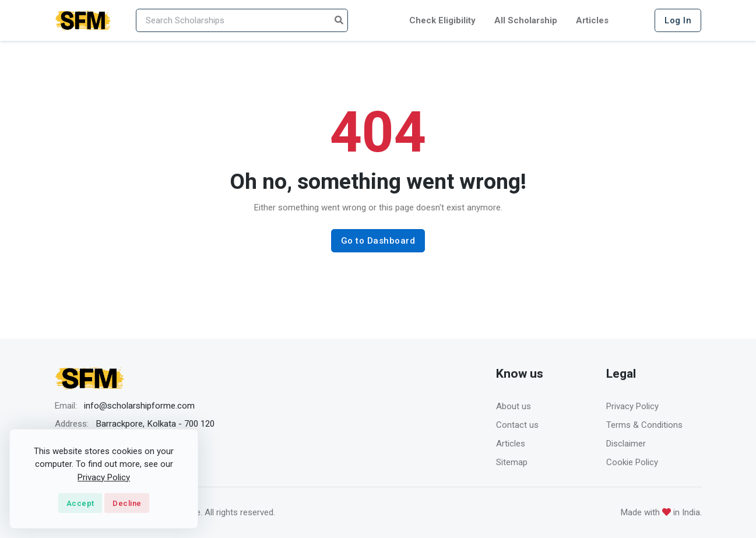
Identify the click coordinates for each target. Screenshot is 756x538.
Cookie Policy (632, 462)
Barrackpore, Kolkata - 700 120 (155, 424)
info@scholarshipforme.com (139, 406)
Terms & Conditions (644, 425)
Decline (127, 503)
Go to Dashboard (378, 241)
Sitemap (512, 462)
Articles (592, 20)
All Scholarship (526, 20)
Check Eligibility (442, 20)
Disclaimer (626, 444)
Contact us (517, 425)
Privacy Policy (632, 406)
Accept (80, 503)
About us (514, 406)
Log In (678, 20)
